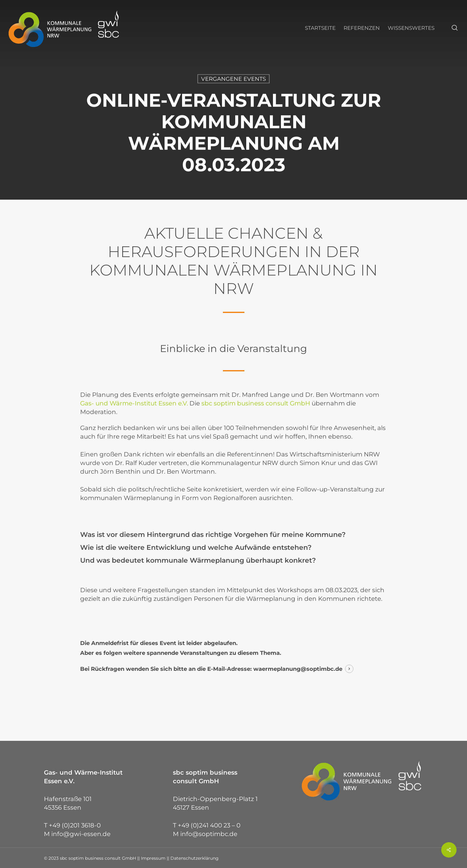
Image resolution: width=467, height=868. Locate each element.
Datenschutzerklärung (195, 858)
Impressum (153, 858)
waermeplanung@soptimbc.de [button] (298, 669)
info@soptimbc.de (209, 834)
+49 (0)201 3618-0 (75, 825)
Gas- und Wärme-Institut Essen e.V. (134, 403)
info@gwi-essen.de (81, 834)
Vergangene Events (233, 79)
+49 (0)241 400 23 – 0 (209, 825)
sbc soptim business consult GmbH (256, 403)
